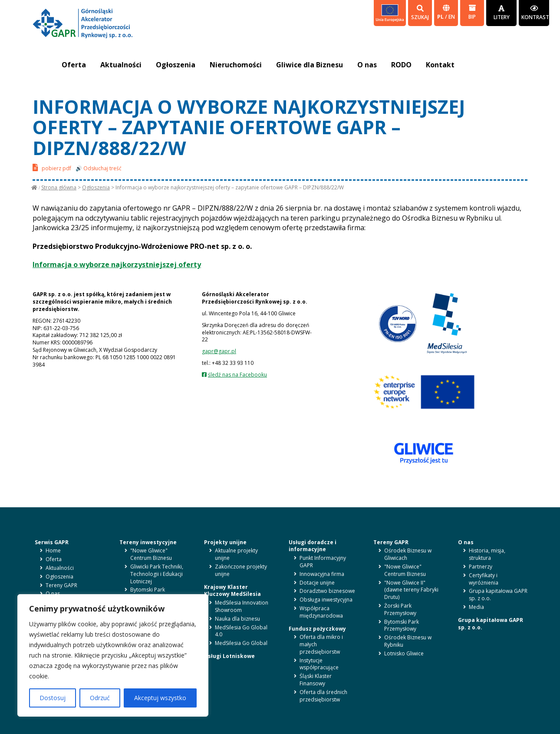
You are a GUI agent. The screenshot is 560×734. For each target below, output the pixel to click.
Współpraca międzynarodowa (321, 612)
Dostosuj (53, 698)
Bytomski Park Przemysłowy (148, 593)
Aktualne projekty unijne (236, 554)
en (452, 17)
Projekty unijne (225, 542)
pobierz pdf (52, 167)
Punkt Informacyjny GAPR (323, 562)
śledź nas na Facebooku (237, 375)
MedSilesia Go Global (241, 643)
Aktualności (121, 65)
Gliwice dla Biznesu (311, 65)
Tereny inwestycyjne (148, 542)
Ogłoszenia (176, 65)
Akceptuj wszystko (160, 698)
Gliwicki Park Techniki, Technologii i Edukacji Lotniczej (157, 574)
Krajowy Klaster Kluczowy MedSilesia (232, 591)
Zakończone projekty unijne (241, 570)
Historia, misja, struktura (487, 554)
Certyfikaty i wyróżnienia (484, 579)
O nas (369, 65)
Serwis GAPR (52, 542)
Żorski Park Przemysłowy (400, 609)
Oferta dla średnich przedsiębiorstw (323, 696)
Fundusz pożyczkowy (317, 629)
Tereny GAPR (61, 585)
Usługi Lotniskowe (229, 656)
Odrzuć (100, 698)
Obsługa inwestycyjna (326, 600)
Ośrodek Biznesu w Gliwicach (408, 554)
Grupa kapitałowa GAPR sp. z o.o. (498, 595)
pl (441, 17)
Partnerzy (481, 567)
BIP (472, 12)
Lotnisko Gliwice (404, 653)
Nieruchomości (237, 65)
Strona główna (59, 187)
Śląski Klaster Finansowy (316, 680)
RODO (404, 65)
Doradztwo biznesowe (327, 591)
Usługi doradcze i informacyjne (313, 546)
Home (53, 550)
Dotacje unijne (317, 583)
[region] (113, 655)
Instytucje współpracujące (319, 664)
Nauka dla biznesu (237, 619)
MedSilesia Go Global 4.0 (241, 631)
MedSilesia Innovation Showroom (242, 606)
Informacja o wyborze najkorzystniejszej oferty (117, 265)
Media (476, 607)
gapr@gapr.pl (219, 351)
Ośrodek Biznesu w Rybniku (408, 641)
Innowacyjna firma (322, 574)
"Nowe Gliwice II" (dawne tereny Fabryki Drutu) (411, 590)
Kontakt (443, 65)
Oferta (74, 65)
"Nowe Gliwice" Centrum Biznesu (151, 554)
